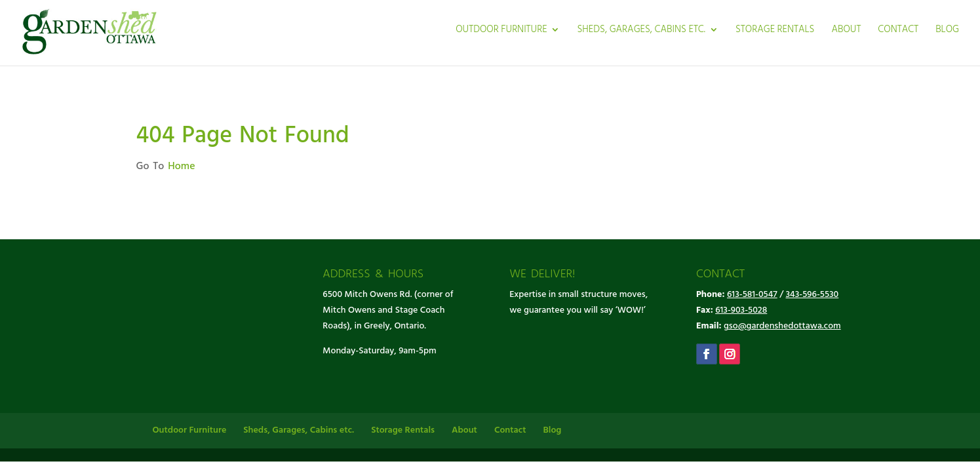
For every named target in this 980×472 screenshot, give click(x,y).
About (846, 31)
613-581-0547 (752, 295)
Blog (947, 31)
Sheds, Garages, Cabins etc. (641, 31)
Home (181, 167)
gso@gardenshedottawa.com (782, 326)
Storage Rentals (775, 31)
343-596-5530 (813, 295)
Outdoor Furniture (501, 31)
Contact (898, 31)
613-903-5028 (741, 310)
